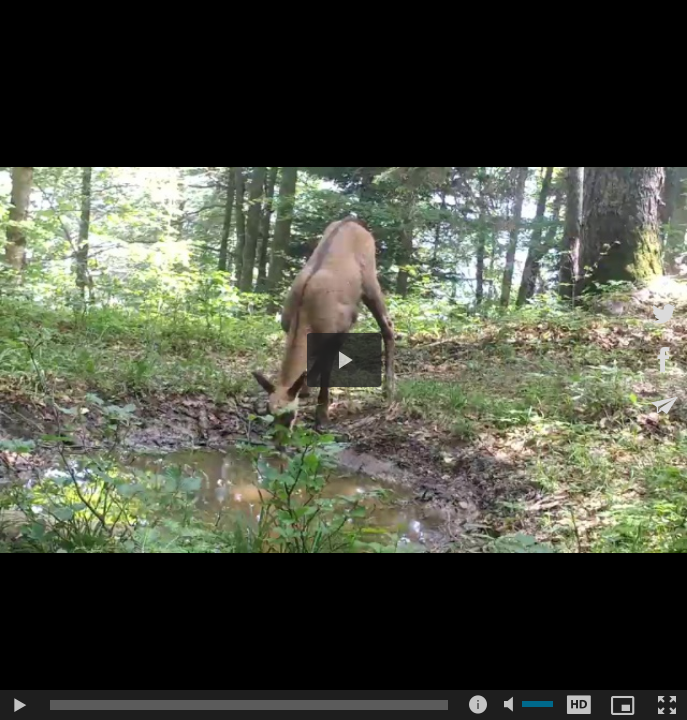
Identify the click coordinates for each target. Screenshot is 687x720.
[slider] (249, 705)
